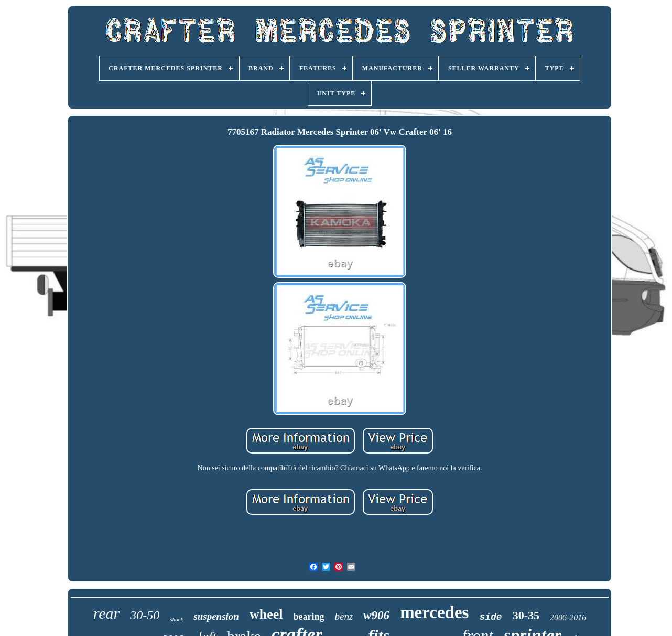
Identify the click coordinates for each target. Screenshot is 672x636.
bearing (308, 617)
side (490, 617)
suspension (216, 616)
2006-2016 (568, 617)
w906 (376, 615)
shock (176, 619)
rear (107, 613)
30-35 (526, 615)
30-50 (145, 615)
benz (344, 616)
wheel (266, 614)
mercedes (434, 612)
